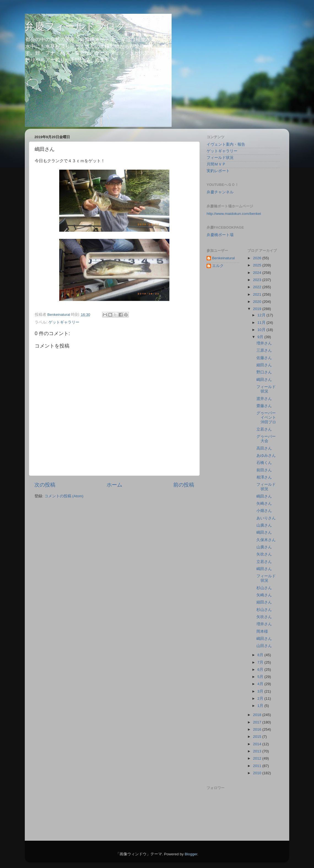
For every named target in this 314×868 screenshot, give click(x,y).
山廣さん (264, 525)
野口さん (264, 372)
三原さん (264, 350)
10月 (262, 330)
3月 (261, 691)
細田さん (264, 365)
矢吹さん (264, 554)
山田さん (264, 646)
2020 (258, 302)
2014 (258, 744)
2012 (258, 758)
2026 (258, 258)
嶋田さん (264, 380)
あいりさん (266, 518)
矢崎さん (264, 504)
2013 (258, 751)
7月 (261, 662)
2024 (258, 273)
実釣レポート (218, 171)
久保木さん (266, 540)
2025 (258, 265)
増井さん (264, 343)
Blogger (191, 854)
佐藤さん (264, 358)
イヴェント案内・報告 (226, 144)
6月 (261, 670)
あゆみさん (266, 456)
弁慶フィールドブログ (75, 26)
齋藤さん (264, 406)
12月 (262, 315)
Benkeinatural (224, 258)
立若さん (264, 429)
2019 (258, 309)
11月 (262, 323)
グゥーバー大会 (266, 439)
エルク (218, 266)
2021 (258, 294)
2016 (258, 729)
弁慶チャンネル (220, 192)
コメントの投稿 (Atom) (64, 496)
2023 (258, 280)
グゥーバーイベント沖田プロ (266, 417)
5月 (261, 677)
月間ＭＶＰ (216, 164)
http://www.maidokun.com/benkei (234, 214)
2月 (261, 699)
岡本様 (262, 631)
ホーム (114, 485)
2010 (258, 773)
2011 (258, 766)
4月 (261, 684)
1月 (261, 706)
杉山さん (264, 588)
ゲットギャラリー (64, 322)
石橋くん (264, 463)
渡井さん (264, 399)
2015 (258, 737)
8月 (261, 655)
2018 (258, 715)
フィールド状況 (220, 158)
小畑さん (264, 511)
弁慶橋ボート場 (220, 235)
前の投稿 (184, 485)
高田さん (264, 448)
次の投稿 (45, 485)
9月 (261, 337)
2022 (258, 287)
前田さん (264, 470)
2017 (258, 722)
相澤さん (264, 477)
